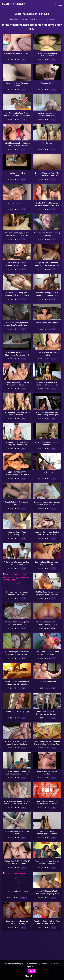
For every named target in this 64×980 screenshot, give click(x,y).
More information (32, 976)
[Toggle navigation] (60, 4)
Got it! (32, 971)
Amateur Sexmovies (14, 4)
